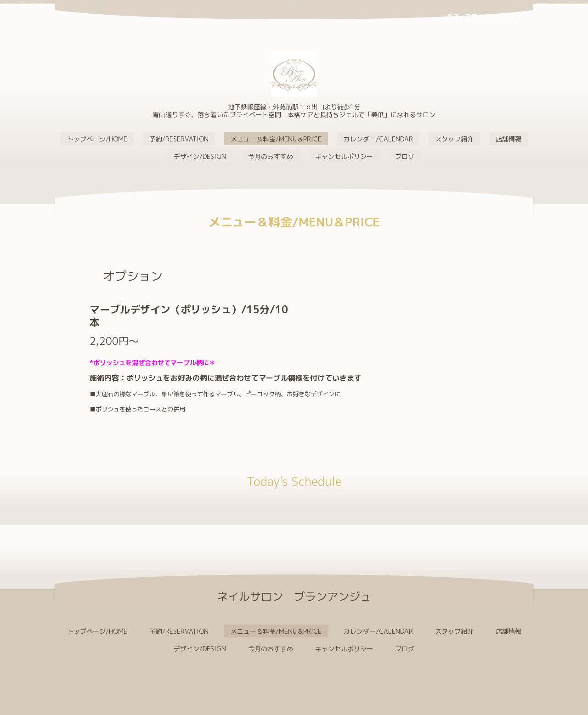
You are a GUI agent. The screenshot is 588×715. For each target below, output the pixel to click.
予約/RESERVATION (179, 139)
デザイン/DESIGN (200, 156)
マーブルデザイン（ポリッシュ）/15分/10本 (189, 316)
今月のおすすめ (271, 156)
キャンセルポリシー (344, 156)
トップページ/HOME (97, 139)
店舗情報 (509, 139)
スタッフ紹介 (454, 139)
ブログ (405, 156)
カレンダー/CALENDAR (378, 139)
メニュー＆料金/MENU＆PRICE (276, 139)
